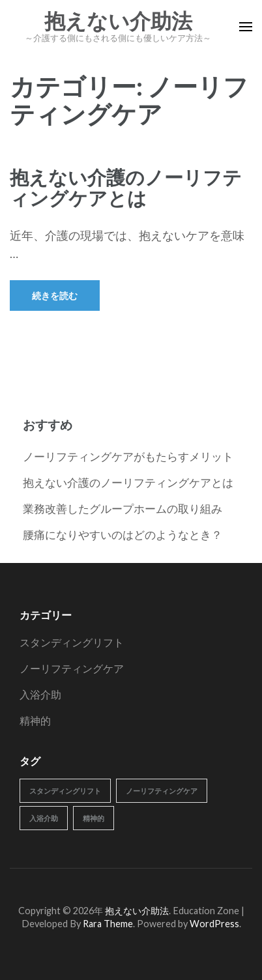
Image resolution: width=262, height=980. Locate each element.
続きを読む (55, 295)
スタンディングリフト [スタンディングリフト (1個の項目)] (65, 791)
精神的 (35, 720)
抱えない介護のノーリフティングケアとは (126, 187)
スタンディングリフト (72, 642)
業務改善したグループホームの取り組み (123, 509)
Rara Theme (108, 924)
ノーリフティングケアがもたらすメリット (128, 456)
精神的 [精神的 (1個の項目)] (94, 818)
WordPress (214, 924)
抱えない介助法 (118, 22)
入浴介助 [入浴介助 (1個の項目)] (44, 818)
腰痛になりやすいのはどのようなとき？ (123, 535)
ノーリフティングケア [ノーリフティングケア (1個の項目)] (162, 791)
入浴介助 (40, 694)
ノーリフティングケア (72, 668)
